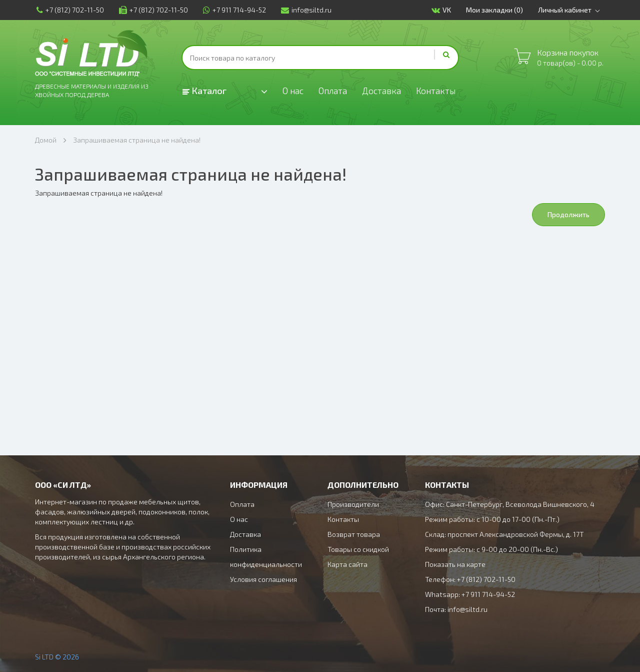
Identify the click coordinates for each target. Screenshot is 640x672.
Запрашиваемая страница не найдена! (137, 140)
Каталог (204, 91)
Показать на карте (455, 564)
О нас (293, 91)
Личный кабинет (572, 10)
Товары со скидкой (358, 549)
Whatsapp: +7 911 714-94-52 (470, 594)
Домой (46, 140)
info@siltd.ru (305, 10)
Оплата (334, 91)
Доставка (383, 91)
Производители (353, 504)
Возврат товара (354, 534)
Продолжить (568, 214)
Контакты (438, 91)
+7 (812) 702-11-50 (69, 10)
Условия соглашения (263, 579)
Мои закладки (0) (496, 10)
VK (443, 10)
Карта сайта (347, 564)
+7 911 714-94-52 (233, 10)
